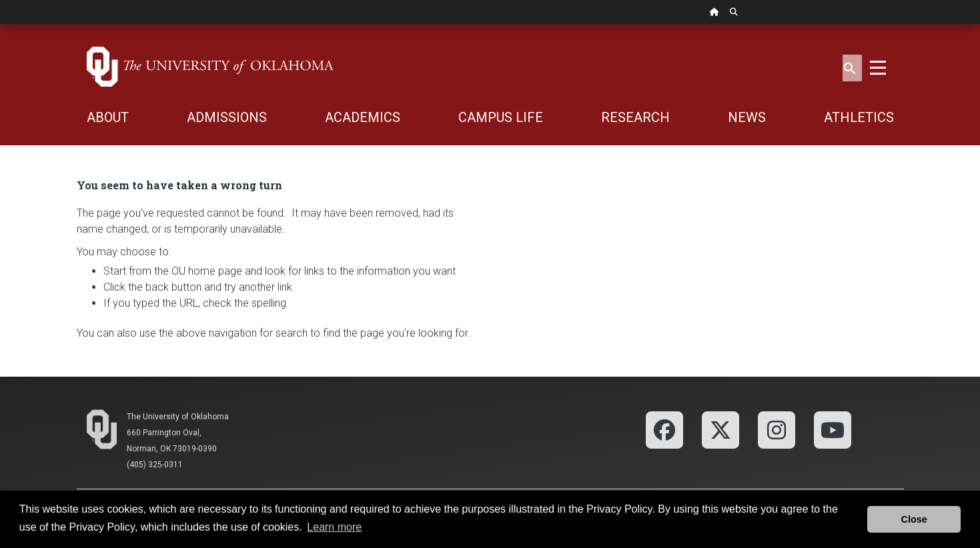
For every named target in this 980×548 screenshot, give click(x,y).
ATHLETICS (859, 117)
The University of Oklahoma (178, 417)
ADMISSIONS (227, 117)
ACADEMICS (363, 117)
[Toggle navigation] (878, 67)
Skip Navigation (0, 24)
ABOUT (108, 117)
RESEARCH (635, 117)
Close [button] (914, 519)
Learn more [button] (334, 527)
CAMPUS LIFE (501, 117)
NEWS (747, 117)
